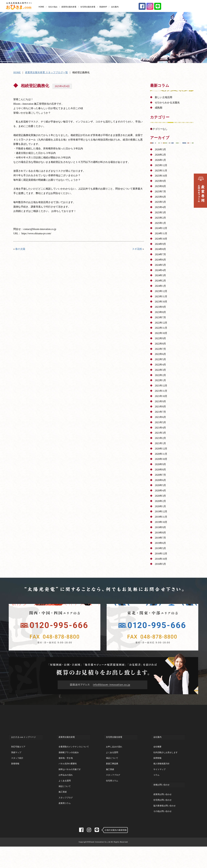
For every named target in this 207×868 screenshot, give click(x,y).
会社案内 (115, 7)
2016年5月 (160, 564)
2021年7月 (160, 412)
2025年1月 (160, 223)
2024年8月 (160, 249)
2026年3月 (160, 149)
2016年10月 (161, 559)
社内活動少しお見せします (166, 765)
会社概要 (157, 759)
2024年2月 (160, 281)
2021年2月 (160, 438)
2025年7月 (160, 192)
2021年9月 (160, 401)
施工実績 (63, 804)
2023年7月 (160, 317)
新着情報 (15, 776)
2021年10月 (161, 396)
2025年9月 (160, 181)
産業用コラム (65, 816)
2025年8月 (160, 186)
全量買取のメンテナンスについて (74, 759)
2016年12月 (161, 554)
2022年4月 (160, 365)
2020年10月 (161, 459)
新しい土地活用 (163, 97)
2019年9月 (160, 527)
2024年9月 (160, 244)
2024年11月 (161, 233)
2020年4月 (160, 491)
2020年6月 (160, 480)
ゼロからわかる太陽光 (167, 103)
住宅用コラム (112, 793)
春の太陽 (20, 249)
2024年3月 (160, 275)
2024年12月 (161, 228)
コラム (156, 788)
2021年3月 (160, 433)
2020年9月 (160, 464)
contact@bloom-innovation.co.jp (40, 229)
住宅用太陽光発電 (88, 7)
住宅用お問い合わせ (162, 812)
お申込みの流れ (66, 788)
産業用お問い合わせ (162, 807)
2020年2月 (160, 501)
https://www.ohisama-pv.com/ (36, 233)
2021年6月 (160, 417)
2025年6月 (160, 197)
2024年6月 (160, 260)
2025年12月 (161, 165)
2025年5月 (160, 202)
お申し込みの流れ (114, 759)
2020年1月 (160, 506)
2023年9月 (160, 307)
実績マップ (16, 765)
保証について (65, 799)
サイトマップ (159, 782)
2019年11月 (161, 517)
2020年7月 (160, 475)
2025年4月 (160, 207)
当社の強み (53, 7)
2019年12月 (161, 511)
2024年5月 (160, 265)
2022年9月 (160, 338)
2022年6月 (160, 354)
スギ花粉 (137, 249)
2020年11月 (161, 454)
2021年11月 (161, 391)
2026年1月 (160, 160)
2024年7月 (160, 254)
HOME (41, 7)
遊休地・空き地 (66, 771)
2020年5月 (160, 485)
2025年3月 (160, 212)
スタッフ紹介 (17, 771)
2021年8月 (160, 407)
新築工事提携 (112, 776)
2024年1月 (160, 286)
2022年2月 (160, 375)
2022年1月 (160, 380)
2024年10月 (161, 239)
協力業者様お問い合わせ (164, 818)
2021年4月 (160, 428)
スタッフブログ (66, 810)
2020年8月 (160, 470)
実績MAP (103, 7)
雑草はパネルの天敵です (70, 782)
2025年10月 (161, 176)
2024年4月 (160, 270)
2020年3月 (160, 496)
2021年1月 (160, 443)
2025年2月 (160, 218)
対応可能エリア (18, 759)
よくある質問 (65, 793)
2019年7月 (160, 538)
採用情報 (157, 771)
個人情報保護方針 (161, 776)
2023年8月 (160, 312)
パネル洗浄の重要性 (68, 776)
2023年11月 (161, 296)
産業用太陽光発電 (69, 7)
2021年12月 (161, 386)
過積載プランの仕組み (69, 765)
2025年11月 (161, 171)
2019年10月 (161, 522)
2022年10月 (161, 333)
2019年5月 (160, 548)
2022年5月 (160, 359)
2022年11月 (161, 328)
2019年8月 (160, 533)
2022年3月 (160, 370)
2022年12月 (161, 323)
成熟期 (159, 108)
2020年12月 (161, 449)
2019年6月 (160, 543)
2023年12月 (161, 291)
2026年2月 (160, 155)
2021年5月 (160, 422)
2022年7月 (160, 349)
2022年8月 (160, 344)
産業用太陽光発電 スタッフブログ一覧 (46, 72)
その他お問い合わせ (162, 824)
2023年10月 (161, 302)
